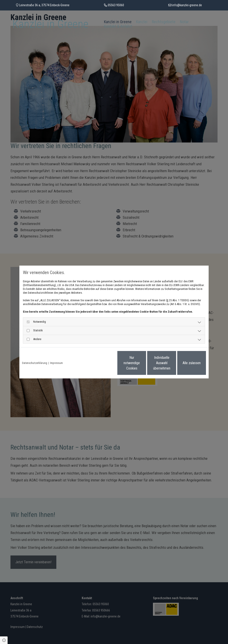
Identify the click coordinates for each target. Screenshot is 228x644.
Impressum (56, 363)
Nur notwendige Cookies (101, 363)
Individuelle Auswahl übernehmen (143, 363)
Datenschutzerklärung (35, 363)
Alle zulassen (185, 363)
